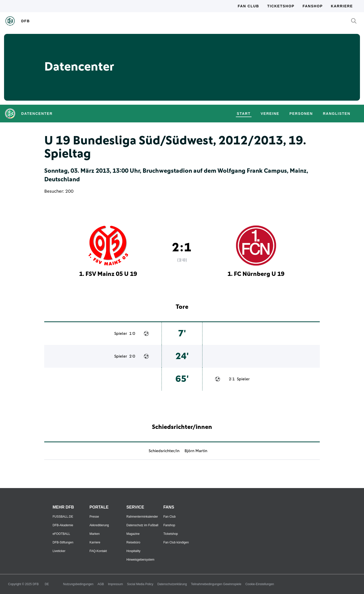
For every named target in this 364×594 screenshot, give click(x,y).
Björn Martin (196, 451)
